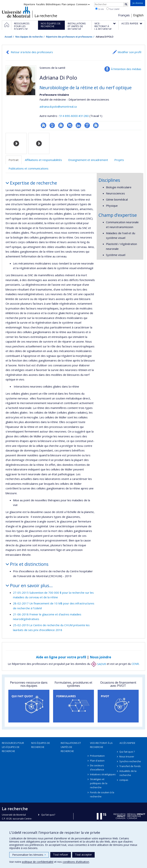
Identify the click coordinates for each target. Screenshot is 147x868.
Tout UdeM (113, 9)
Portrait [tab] (14, 160)
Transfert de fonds (130, 766)
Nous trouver (127, 756)
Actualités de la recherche (128, 773)
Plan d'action (97, 761)
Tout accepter (83, 855)
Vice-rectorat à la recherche (101, 745)
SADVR (98, 664)
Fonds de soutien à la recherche (102, 794)
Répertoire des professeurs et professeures (69, 37)
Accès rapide (127, 743)
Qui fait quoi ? (127, 752)
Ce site (99, 9)
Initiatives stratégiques (103, 774)
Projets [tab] (119, 160)
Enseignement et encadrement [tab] (88, 160)
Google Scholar (87, 125)
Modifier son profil (129, 52)
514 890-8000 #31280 (74, 116)
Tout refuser (61, 855)
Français (124, 15)
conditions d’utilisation (76, 862)
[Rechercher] (126, 4)
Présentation (97, 756)
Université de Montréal (16, 12)
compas (124, 780)
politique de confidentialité (38, 862)
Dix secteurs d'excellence (97, 767)
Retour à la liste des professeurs (32, 52)
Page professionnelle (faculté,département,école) (52, 125)
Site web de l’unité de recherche (61, 125)
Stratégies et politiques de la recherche (99, 783)
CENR (135, 664)
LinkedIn (78, 125)
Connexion (83, 4)
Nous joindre (101, 657)
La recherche (46, 16)
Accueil (8, 37)
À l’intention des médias (126, 69)
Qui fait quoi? (48, 815)
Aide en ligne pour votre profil (61, 657)
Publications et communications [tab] (28, 168)
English (138, 15)
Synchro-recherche (130, 761)
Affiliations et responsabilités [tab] (43, 160)
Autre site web (96, 125)
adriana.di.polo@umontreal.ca (58, 107)
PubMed (70, 125)
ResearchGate (44, 125)
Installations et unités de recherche (71, 747)
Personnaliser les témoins (29, 855)
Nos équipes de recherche (29, 37)
